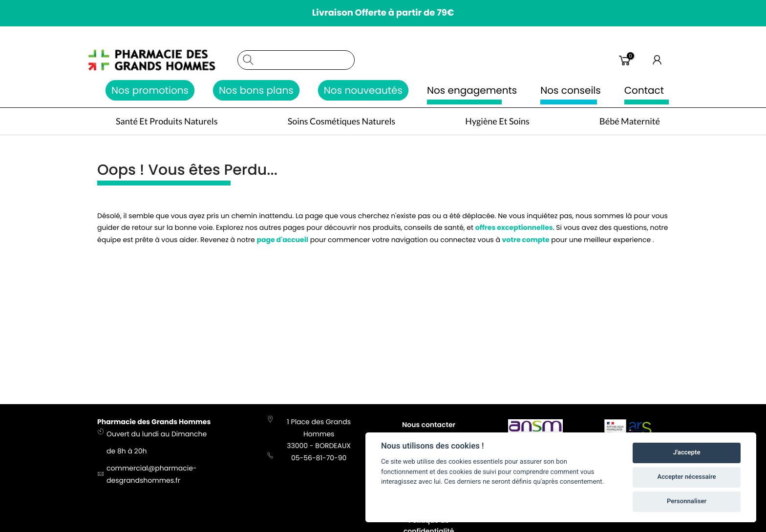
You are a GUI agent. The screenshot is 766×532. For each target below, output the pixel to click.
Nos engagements (472, 90)
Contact (644, 90)
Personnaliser (687, 501)
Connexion (658, 60)
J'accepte (687, 453)
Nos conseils (571, 90)
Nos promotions (150, 90)
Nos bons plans (256, 90)
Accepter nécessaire (687, 477)
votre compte (526, 242)
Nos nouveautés (363, 90)
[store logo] (162, 60)
